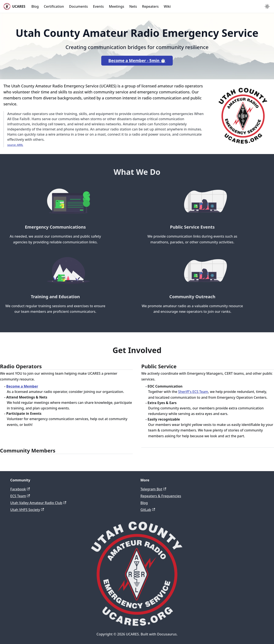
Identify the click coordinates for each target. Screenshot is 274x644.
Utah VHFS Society (27, 510)
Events (98, 6)
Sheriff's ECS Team (193, 392)
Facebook (20, 489)
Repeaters (150, 6)
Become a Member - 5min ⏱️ (137, 61)
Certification (54, 6)
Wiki (167, 6)
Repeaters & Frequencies (161, 496)
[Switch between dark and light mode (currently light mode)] (267, 6)
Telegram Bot (153, 489)
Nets (133, 6)
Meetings (117, 6)
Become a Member (22, 386)
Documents (79, 6)
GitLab (148, 510)
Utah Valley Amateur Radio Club (38, 503)
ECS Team (20, 496)
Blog (35, 6)
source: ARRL (15, 145)
